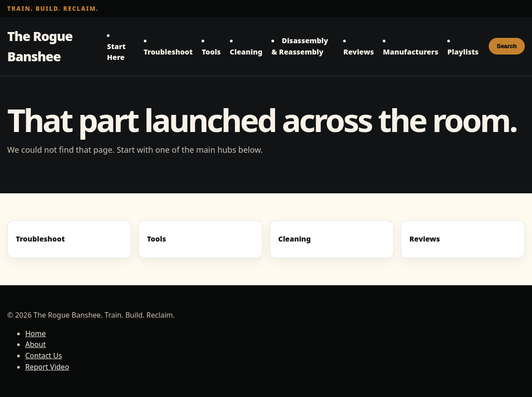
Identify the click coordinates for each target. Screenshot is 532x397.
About (35, 344)
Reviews (358, 52)
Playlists (463, 52)
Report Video (47, 367)
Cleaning (246, 52)
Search (507, 46)
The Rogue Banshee (40, 46)
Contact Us (44, 356)
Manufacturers (410, 52)
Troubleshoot (168, 52)
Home (36, 333)
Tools (211, 52)
